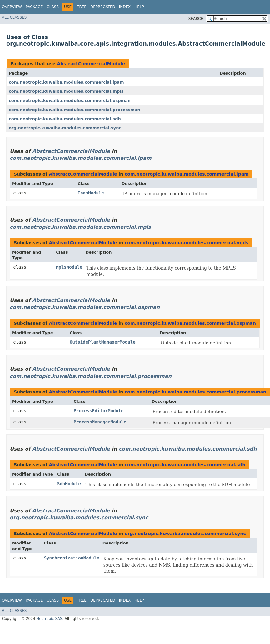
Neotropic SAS (49, 619)
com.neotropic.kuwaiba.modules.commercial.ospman (70, 101)
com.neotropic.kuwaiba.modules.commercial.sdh (65, 119)
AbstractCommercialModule (91, 64)
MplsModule (69, 267)
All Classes (14, 17)
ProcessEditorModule (99, 411)
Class (53, 7)
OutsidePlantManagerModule (103, 342)
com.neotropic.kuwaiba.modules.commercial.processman (75, 110)
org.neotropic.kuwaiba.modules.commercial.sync (65, 128)
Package (34, 7)
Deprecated (103, 7)
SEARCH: (197, 19)
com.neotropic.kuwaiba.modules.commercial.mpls (66, 91)
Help (139, 7)
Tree (82, 7)
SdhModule (69, 484)
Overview (12, 7)
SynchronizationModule (72, 558)
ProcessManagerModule (100, 422)
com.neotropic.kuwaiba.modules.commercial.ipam (66, 82)
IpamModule (91, 193)
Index (125, 7)
